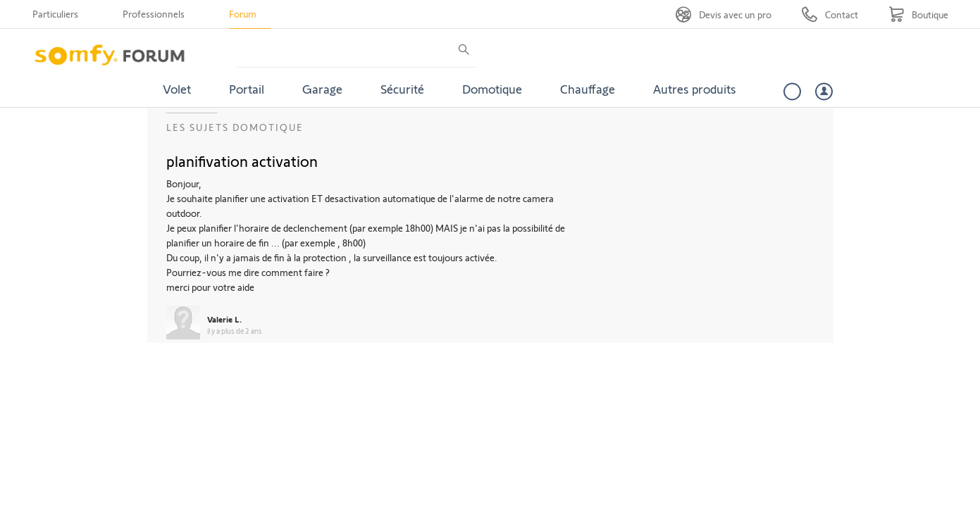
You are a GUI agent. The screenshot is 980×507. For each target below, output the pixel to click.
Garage (322, 89)
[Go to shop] (918, 14)
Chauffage (588, 89)
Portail (247, 89)
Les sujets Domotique (235, 127)
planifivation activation (242, 161)
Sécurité (402, 89)
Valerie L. (224, 319)
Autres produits (695, 89)
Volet (177, 89)
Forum (243, 14)
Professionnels (154, 14)
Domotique (492, 89)
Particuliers (55, 14)
